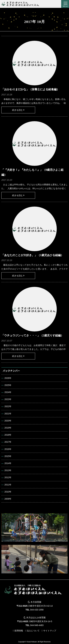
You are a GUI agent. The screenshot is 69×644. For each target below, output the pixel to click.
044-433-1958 (37, 610)
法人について (33, 631)
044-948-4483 (37, 625)
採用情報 (19, 631)
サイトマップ (50, 631)
